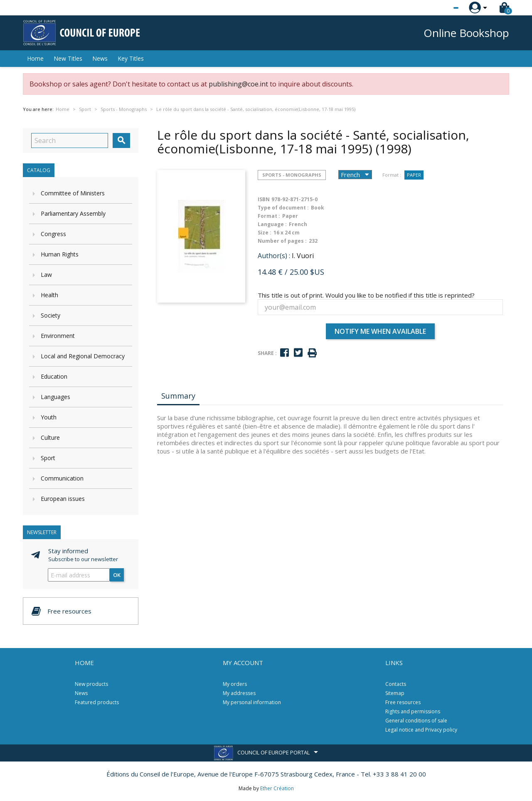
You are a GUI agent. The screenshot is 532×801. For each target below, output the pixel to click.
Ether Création (277, 788)
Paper (414, 175)
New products (91, 684)
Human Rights (60, 254)
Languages (55, 397)
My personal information (252, 702)
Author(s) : (274, 256)
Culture (50, 437)
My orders (235, 684)
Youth (49, 417)
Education (54, 376)
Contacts (396, 684)
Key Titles (131, 58)
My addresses (239, 693)
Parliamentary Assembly (73, 213)
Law (46, 275)
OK (117, 575)
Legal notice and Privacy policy (421, 730)
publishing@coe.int (238, 84)
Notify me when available (380, 331)
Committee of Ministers (73, 193)
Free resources (403, 702)
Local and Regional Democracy (83, 356)
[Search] (70, 140)
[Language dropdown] (440, 8)
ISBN (264, 199)
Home (35, 58)
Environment (58, 336)
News (100, 58)
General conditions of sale (416, 721)
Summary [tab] (178, 396)
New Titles (68, 58)
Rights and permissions (413, 711)
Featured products (97, 702)
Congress (53, 234)
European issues (63, 499)
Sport (48, 458)
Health (49, 295)
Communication (62, 478)
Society (50, 315)
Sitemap (395, 693)
